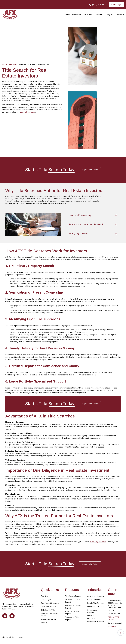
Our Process (77, 15)
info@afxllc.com (114, 626)
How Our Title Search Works (50, 615)
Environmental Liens (96, 606)
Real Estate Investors (96, 622)
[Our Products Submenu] (93, 15)
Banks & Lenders (94, 600)
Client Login (46, 600)
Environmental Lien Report (73, 607)
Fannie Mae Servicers (96, 603)
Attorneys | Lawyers (95, 596)
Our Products (88, 15)
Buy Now (111, 15)
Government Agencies (92, 611)
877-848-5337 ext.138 (113, 618)
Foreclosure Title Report (72, 612)
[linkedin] (5, 616)
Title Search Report (73, 596)
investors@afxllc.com (27, 112)
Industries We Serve (49, 606)
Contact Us (120, 15)
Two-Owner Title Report (72, 618)
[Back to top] (121, 633)
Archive (44, 623)
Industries (100, 15)
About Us (67, 15)
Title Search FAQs (48, 610)
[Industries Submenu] (104, 15)
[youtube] (12, 616)
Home (5, 64)
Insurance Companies (92, 617)
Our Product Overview (50, 603)
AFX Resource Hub (48, 619)
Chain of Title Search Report (74, 601)
